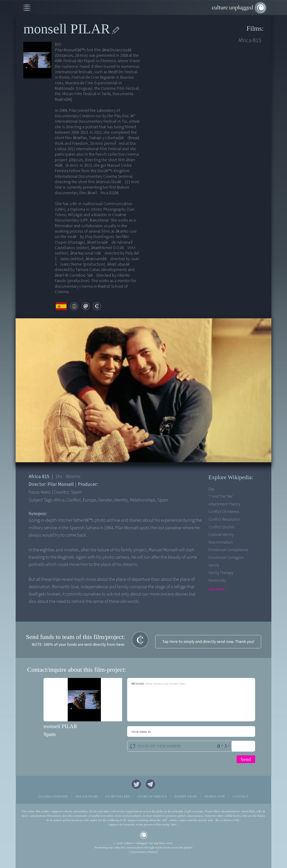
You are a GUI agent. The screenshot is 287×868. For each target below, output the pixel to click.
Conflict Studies (221, 527)
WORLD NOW (215, 796)
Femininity (217, 581)
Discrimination (221, 542)
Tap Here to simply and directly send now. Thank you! (208, 642)
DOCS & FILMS (87, 796)
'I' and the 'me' (221, 496)
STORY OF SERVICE (152, 796)
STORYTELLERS (118, 796)
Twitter (136, 784)
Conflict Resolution (224, 519)
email (86, 306)
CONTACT (241, 796)
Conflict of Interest (224, 512)
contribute (97, 306)
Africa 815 (250, 40)
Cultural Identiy (221, 535)
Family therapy (221, 573)
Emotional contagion (226, 558)
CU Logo (144, 835)
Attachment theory (224, 504)
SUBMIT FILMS (186, 796)
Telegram (150, 784)
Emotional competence (228, 550)
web (74, 306)
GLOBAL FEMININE (53, 796)
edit (116, 30)
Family (214, 565)
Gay (211, 489)
